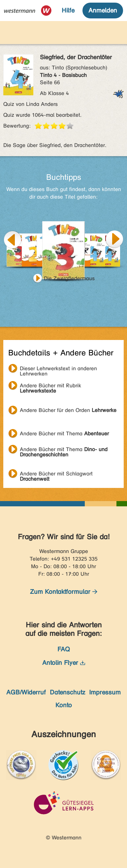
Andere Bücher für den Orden (68, 410)
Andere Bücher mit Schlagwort (56, 474)
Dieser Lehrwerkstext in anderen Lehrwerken (58, 369)
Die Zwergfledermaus (69, 278)
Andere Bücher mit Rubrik (50, 386)
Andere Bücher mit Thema (64, 434)
